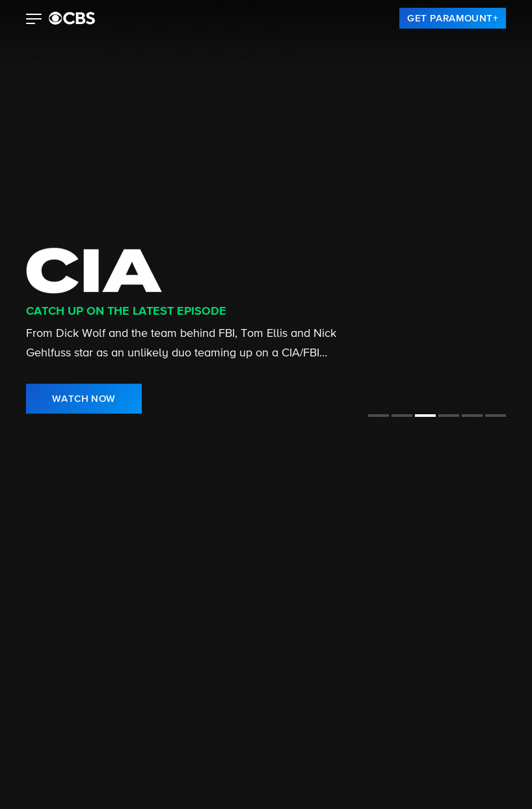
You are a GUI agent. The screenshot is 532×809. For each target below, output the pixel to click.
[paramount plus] (72, 18)
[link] (453, 18)
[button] (34, 20)
